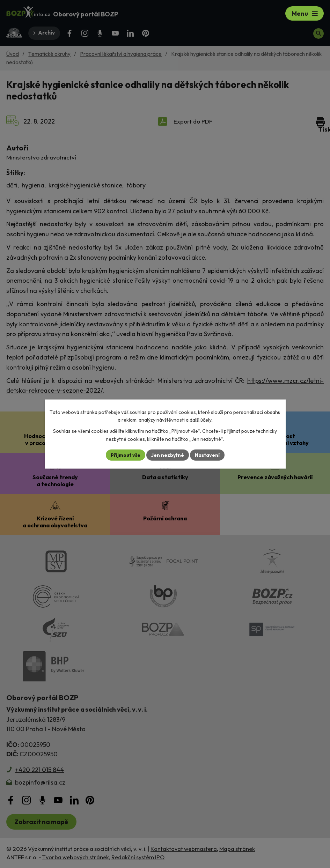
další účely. (201, 420)
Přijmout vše (126, 455)
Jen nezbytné (168, 455)
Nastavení (207, 455)
